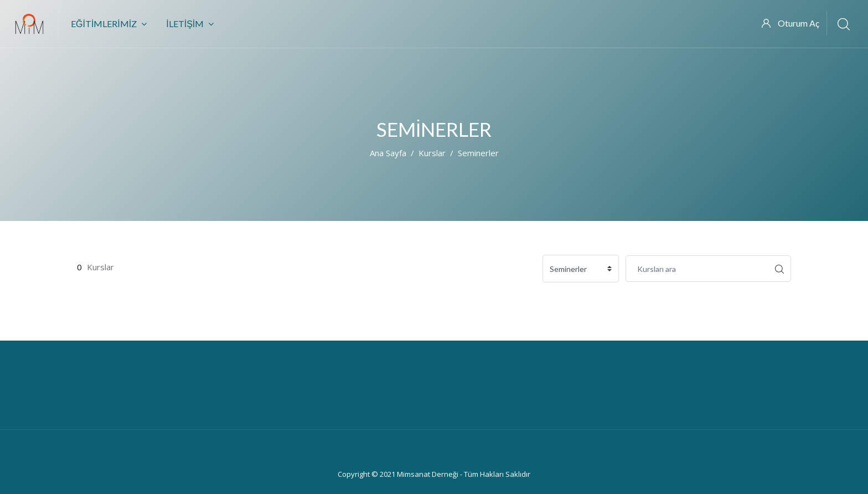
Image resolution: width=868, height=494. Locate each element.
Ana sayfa (388, 153)
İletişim (190, 24)
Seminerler (478, 153)
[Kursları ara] (697, 269)
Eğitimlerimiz (109, 24)
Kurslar (432, 153)
